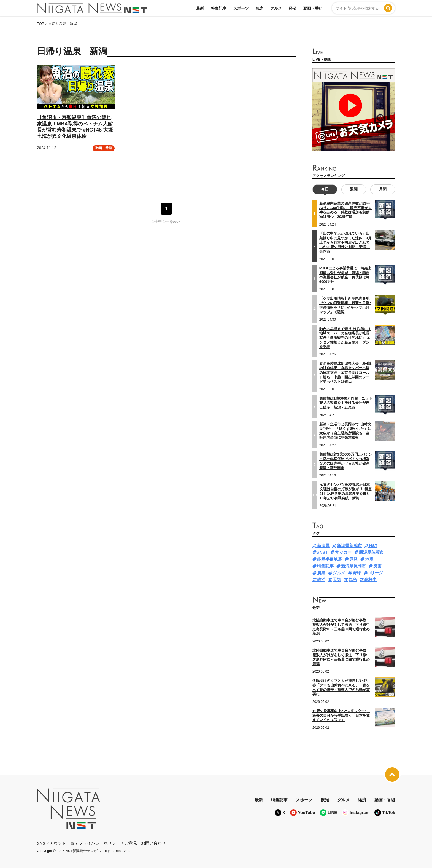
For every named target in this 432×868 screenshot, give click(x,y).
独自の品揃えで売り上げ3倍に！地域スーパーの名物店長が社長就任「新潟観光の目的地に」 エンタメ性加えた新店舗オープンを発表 (345, 338)
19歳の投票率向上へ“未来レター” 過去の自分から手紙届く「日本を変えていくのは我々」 (341, 716)
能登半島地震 (330, 559)
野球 (357, 573)
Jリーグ (376, 573)
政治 (321, 579)
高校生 (370, 579)
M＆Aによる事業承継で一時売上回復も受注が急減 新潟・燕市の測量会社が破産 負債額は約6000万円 (345, 275)
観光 (260, 8)
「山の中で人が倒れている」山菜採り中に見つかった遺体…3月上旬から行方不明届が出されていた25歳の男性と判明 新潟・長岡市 (345, 242)
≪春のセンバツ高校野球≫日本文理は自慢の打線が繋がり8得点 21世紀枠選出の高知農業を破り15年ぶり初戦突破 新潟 (346, 491)
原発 (353, 559)
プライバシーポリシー (99, 843)
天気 (337, 579)
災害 (377, 566)
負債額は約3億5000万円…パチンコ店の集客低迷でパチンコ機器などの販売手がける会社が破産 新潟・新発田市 (346, 461)
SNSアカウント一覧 (56, 843)
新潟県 (323, 546)
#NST (322, 552)
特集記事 (219, 8)
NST (373, 546)
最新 (200, 8)
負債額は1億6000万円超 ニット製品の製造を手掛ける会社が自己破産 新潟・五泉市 (346, 403)
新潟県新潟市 (349, 546)
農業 (321, 573)
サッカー (343, 552)
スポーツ (241, 8)
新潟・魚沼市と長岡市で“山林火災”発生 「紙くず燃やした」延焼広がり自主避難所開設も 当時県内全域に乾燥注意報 (345, 431)
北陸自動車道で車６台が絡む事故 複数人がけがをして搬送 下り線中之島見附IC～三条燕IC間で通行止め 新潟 (343, 627)
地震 (369, 559)
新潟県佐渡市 (371, 552)
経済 (293, 8)
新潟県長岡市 (353, 566)
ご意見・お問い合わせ (145, 843)
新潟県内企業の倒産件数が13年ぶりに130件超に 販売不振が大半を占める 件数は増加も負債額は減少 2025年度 (346, 210)
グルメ (276, 8)
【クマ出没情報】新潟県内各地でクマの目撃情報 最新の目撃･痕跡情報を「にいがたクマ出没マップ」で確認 (345, 305)
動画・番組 (313, 8)
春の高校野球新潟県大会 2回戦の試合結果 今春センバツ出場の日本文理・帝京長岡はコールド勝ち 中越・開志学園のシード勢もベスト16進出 (345, 373)
